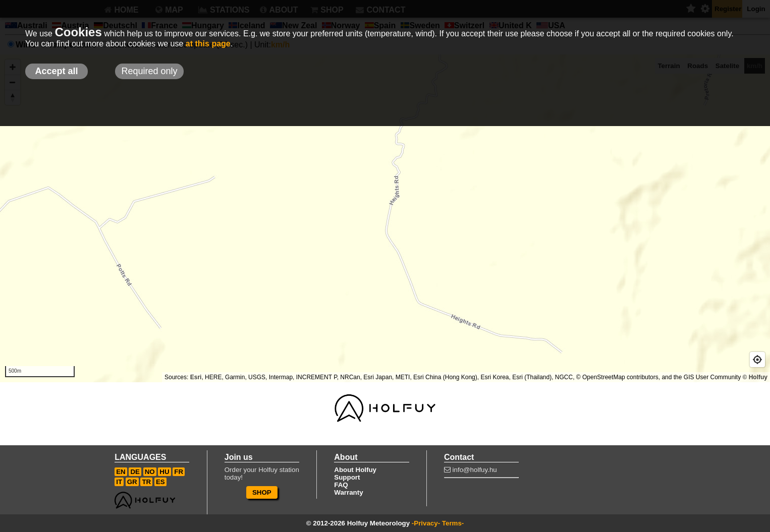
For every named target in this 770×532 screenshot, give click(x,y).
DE (135, 472)
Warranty (348, 492)
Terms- (453, 523)
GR (132, 482)
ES (160, 482)
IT (119, 482)
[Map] (385, 218)
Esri (196, 377)
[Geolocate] (757, 360)
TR (146, 482)
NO (150, 472)
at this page (208, 44)
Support (347, 477)
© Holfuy (755, 377)
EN (121, 472)
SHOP (262, 492)
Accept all (56, 71)
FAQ (341, 485)
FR (179, 472)
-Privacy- (426, 523)
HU (164, 472)
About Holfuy (355, 470)
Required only (149, 71)
